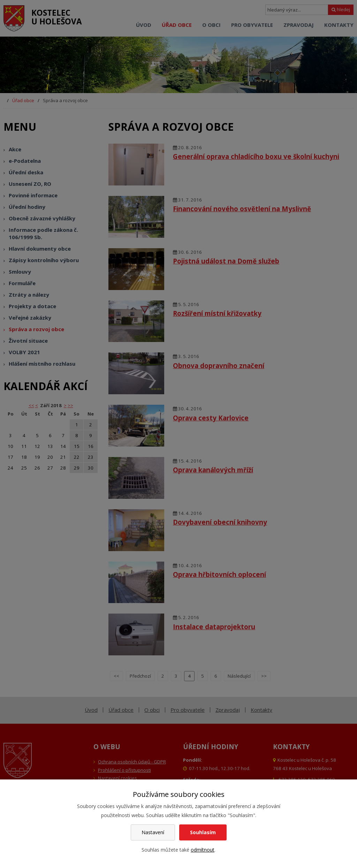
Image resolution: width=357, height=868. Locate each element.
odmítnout (203, 850)
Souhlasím (203, 832)
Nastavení (153, 832)
